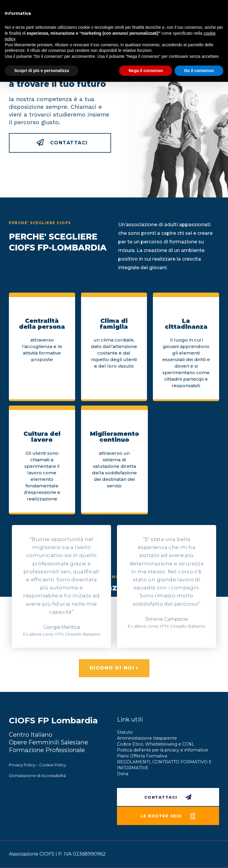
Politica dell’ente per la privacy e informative (163, 750)
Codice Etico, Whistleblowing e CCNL (156, 744)
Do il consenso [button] (199, 71)
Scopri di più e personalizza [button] (42, 71)
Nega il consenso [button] (146, 71)
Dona (123, 774)
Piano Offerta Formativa (142, 756)
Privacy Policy (22, 765)
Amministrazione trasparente (147, 738)
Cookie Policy (53, 765)
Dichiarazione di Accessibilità (37, 776)
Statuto (125, 732)
